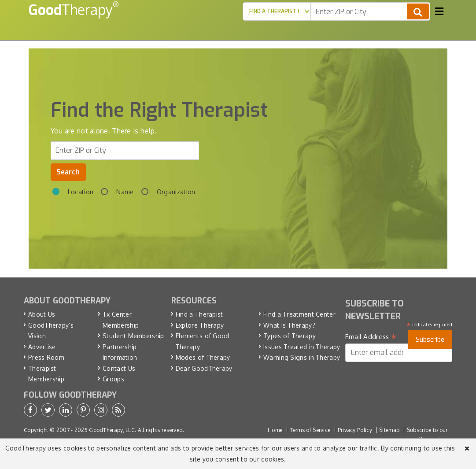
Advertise (42, 347)
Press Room (46, 357)
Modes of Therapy (203, 357)
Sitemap (389, 430)
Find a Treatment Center (299, 314)
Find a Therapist (199, 314)
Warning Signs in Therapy (302, 357)
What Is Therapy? (289, 325)
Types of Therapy (290, 336)
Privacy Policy (355, 430)
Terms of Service (310, 430)
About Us (42, 314)
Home (275, 430)
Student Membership (133, 336)
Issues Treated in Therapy (302, 347)
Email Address (371, 337)
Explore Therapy (200, 325)
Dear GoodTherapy (204, 368)
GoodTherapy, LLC (112, 430)
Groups (113, 379)
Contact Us (119, 368)
